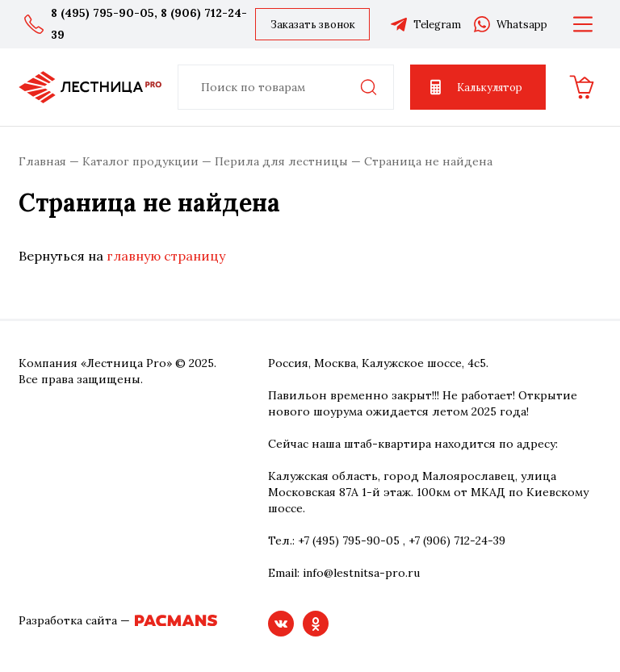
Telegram (425, 24)
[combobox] (286, 87)
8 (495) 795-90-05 (103, 13)
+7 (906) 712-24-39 (457, 541)
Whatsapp (510, 24)
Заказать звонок (313, 25)
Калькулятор (474, 87)
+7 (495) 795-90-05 (349, 541)
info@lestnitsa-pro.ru (361, 573)
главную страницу (166, 256)
